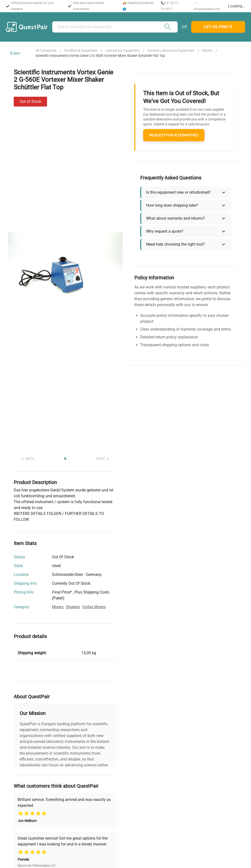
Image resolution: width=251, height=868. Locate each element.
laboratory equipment (123, 50)
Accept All (182, 859)
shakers (73, 607)
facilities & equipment (81, 50)
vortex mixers (94, 607)
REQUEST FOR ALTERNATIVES (174, 135)
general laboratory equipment (171, 50)
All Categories (46, 50)
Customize (79, 859)
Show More (65, 776)
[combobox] (234, 6)
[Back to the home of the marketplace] (27, 27)
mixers (207, 50)
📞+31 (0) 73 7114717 (166, 6)
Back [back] (17, 53)
